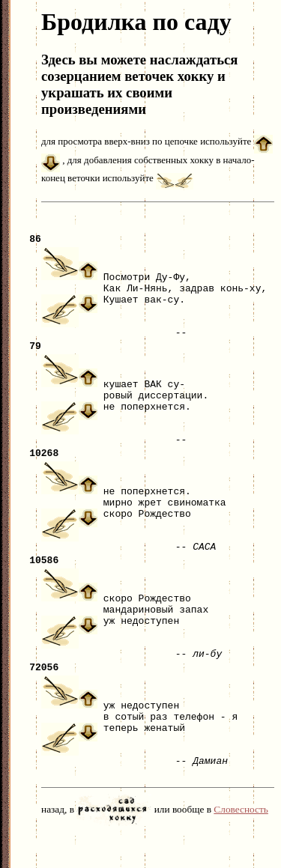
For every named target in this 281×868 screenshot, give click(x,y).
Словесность (241, 843)
